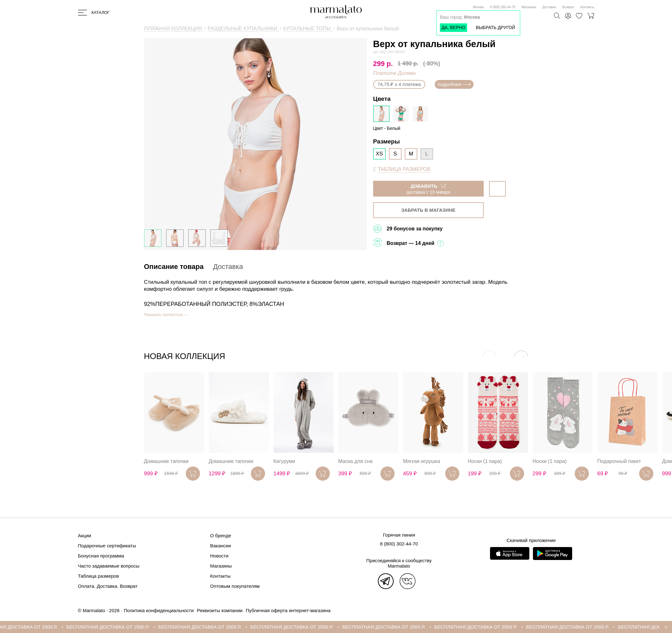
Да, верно (453, 27)
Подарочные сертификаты (107, 546)
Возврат (568, 7)
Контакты (587, 7)
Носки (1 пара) (485, 461)
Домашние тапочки (166, 461)
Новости (219, 556)
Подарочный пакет (619, 461)
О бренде (221, 536)
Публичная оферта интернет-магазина (288, 610)
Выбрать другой (495, 27)
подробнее (454, 84)
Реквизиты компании (220, 610)
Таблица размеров (99, 576)
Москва (478, 7)
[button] (521, 358)
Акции (85, 536)
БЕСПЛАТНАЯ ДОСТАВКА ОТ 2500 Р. (116, 627)
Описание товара (174, 267)
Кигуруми (284, 461)
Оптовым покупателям (235, 586)
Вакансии (221, 546)
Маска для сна (356, 461)
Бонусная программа (101, 556)
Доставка (549, 7)
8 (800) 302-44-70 (503, 7)
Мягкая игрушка (422, 461)
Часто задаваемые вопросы (109, 566)
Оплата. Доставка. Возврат (108, 586)
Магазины (529, 7)
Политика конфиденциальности (159, 610)
